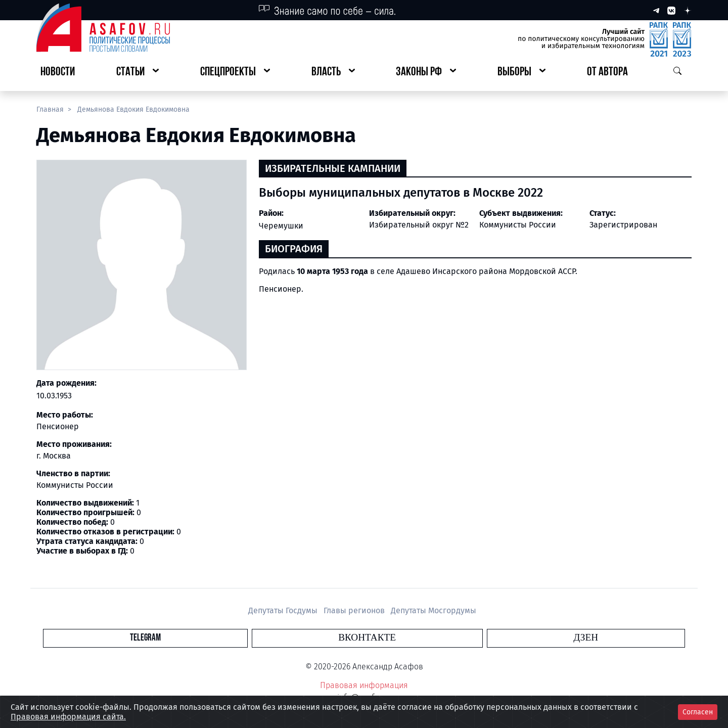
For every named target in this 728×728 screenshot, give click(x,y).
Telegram (306, 638)
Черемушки (281, 226)
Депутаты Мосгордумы (434, 610)
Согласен (698, 712)
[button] (138, 73)
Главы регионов (355, 610)
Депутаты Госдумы (284, 610)
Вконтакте (367, 638)
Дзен (425, 638)
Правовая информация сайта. (68, 717)
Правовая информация (364, 685)
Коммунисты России (518, 225)
